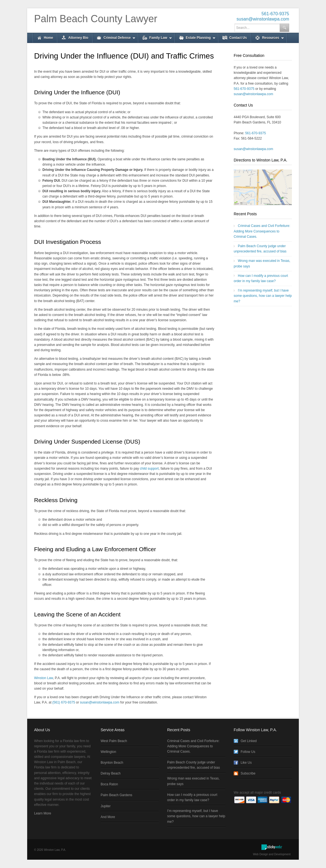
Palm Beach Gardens (116, 795)
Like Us (246, 763)
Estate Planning (195, 39)
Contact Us (238, 38)
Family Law (155, 39)
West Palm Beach (114, 741)
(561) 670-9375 (64, 702)
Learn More (43, 813)
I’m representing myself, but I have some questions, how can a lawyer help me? (263, 296)
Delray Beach (111, 773)
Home (48, 38)
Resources (268, 39)
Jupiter (106, 806)
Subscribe (248, 773)
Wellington (108, 752)
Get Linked (249, 741)
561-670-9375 (275, 14)
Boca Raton (109, 784)
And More (108, 817)
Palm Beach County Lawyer (96, 19)
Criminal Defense (114, 39)
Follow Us (248, 752)
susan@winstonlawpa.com (263, 19)
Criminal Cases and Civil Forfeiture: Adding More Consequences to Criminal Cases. (262, 231)
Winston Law (44, 678)
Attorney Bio (78, 38)
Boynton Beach (112, 763)
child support (149, 469)
